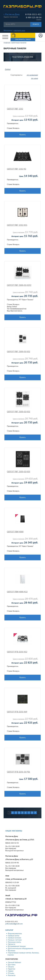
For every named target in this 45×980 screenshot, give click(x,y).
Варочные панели (19, 43)
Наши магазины (14, 831)
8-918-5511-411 (33, 14)
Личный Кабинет (15, 963)
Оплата (11, 967)
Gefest (8, 69)
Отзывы (11, 973)
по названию (32, 75)
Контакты (12, 975)
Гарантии (12, 969)
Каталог (9, 930)
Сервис (11, 971)
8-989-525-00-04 (34, 18)
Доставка (12, 965)
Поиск (36, 24)
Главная (7, 43)
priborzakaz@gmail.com (14, 924)
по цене (34, 78)
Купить (23, 135)
